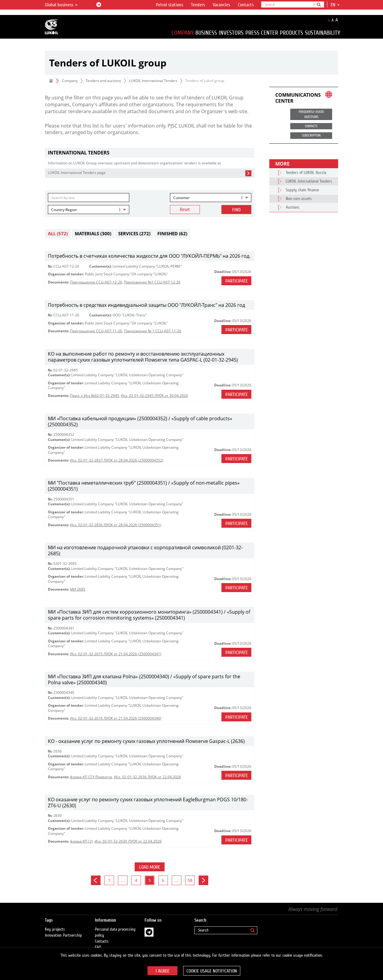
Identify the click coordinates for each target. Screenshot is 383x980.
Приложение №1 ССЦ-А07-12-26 (152, 282)
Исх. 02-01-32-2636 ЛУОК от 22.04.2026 (148, 777)
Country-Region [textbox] (64, 210)
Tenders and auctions (103, 81)
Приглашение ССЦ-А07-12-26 (96, 282)
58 (190, 880)
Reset (185, 210)
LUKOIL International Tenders (153, 81)
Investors (231, 33)
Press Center (262, 33)
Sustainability (323, 33)
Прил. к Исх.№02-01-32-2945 (95, 396)
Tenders (198, 5)
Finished (172, 233)
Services (134, 233)
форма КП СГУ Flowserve (91, 777)
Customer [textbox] (181, 198)
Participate (237, 281)
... (123, 880)
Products (291, 33)
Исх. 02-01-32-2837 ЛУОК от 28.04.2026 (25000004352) (117, 460)
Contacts (246, 5)
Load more (150, 867)
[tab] (150, 153)
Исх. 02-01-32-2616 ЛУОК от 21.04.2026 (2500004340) (116, 718)
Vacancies (221, 5)
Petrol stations (170, 5)
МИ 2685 (78, 589)
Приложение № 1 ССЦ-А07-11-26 (153, 331)
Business (206, 33)
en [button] (335, 5)
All (58, 233)
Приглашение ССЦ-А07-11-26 (96, 331)
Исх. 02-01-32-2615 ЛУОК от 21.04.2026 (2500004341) (116, 654)
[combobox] (211, 198)
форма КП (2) (81, 841)
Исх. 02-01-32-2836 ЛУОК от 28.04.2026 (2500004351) (116, 525)
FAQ (98, 941)
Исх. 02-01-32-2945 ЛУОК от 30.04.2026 (154, 396)
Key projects (55, 923)
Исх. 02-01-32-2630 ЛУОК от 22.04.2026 (128, 841)
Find (236, 210)
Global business (61, 5)
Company (183, 33)
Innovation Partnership (63, 929)
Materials (93, 233)
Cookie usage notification (212, 971)
